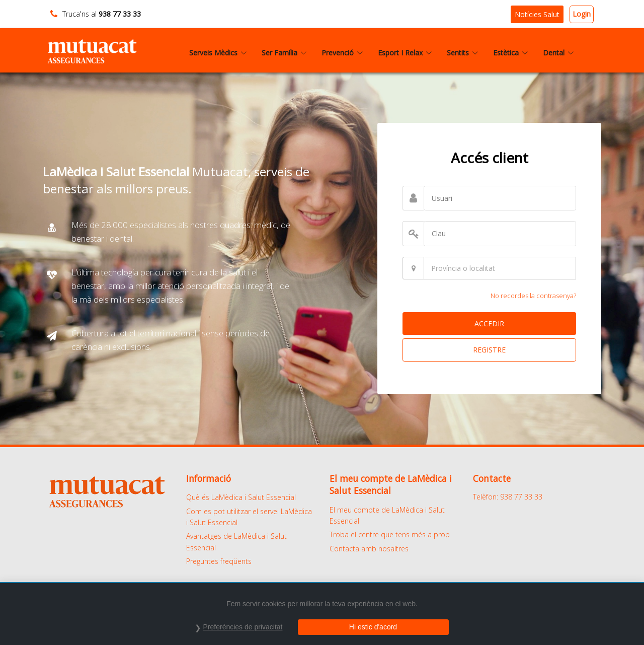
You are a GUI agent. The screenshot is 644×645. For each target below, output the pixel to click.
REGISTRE (489, 350)
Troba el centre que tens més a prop (390, 534)
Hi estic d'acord (373, 627)
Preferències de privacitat (243, 627)
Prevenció (342, 53)
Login (582, 14)
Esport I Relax (405, 53)
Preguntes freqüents (219, 561)
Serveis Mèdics (218, 53)
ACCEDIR (489, 324)
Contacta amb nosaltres (369, 549)
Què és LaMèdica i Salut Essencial (241, 497)
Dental (558, 53)
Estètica (510, 53)
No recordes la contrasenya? (533, 296)
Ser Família (284, 53)
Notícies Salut (537, 14)
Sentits (462, 53)
